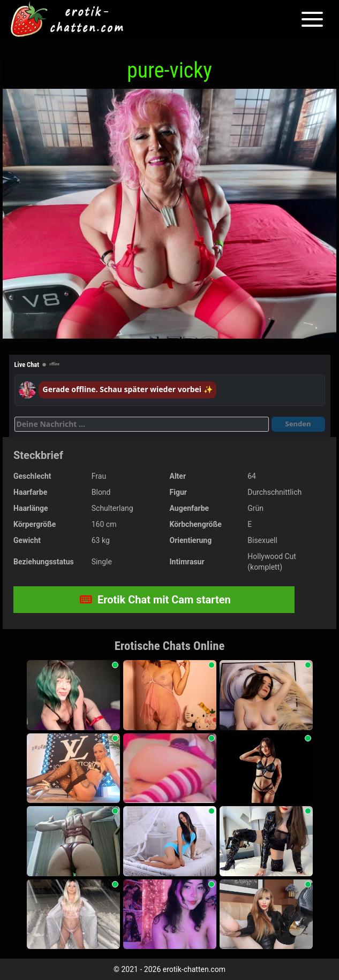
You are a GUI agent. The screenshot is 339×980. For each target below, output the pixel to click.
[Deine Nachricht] (142, 424)
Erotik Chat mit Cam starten (155, 600)
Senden (298, 424)
